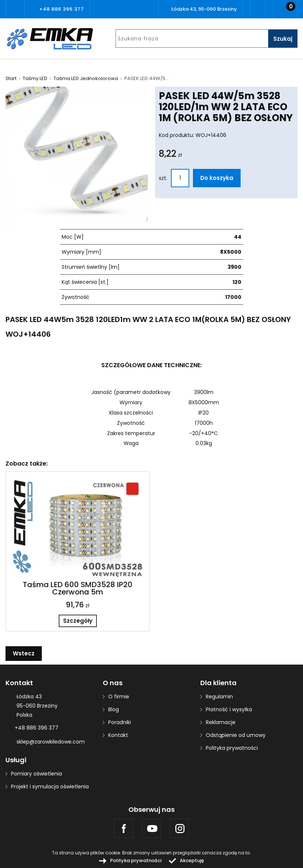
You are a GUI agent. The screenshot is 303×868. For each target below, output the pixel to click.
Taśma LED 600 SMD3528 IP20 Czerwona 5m (78, 588)
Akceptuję (192, 860)
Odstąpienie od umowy (236, 735)
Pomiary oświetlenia (36, 774)
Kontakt (118, 735)
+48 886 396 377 (62, 9)
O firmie (119, 697)
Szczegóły (78, 621)
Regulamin (219, 697)
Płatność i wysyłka (229, 709)
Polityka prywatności (232, 748)
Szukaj (283, 39)
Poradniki (120, 722)
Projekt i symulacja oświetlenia (50, 786)
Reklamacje (221, 722)
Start (11, 79)
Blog (114, 709)
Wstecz (24, 653)
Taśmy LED (35, 79)
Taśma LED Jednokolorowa (86, 79)
